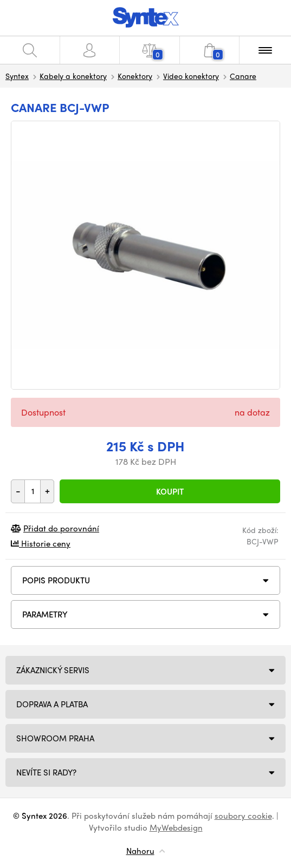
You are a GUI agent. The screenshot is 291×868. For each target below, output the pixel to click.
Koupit (170, 491)
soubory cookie (243, 816)
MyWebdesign (176, 827)
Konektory (135, 76)
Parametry (45, 614)
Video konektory (191, 76)
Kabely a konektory (73, 76)
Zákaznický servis (53, 670)
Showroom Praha (55, 738)
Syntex (17, 76)
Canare (243, 76)
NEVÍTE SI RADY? (46, 772)
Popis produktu (56, 580)
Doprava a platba (52, 704)
